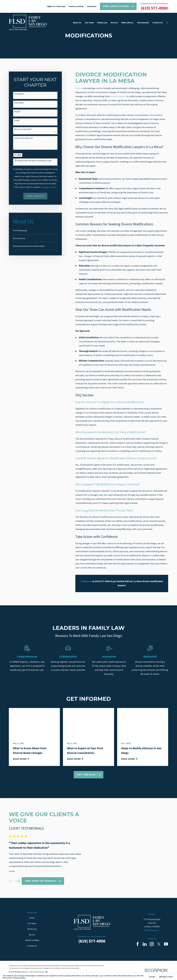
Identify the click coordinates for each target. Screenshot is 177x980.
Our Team (32, 923)
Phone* (17, 112)
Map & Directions (152, 930)
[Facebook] (138, 944)
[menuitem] (35, 231)
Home (32, 918)
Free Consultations (118, 6)
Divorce (79, 88)
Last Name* (19, 103)
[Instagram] (152, 944)
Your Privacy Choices (38, 972)
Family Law (32, 929)
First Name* (19, 94)
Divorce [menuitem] (114, 23)
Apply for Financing (56, 6)
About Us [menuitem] (77, 23)
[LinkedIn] (145, 944)
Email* (17, 120)
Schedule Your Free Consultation (154, 3)
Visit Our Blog (88, 775)
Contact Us (32, 946)
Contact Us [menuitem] (158, 23)
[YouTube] (166, 944)
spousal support (118, 96)
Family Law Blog (76, 6)
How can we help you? (24, 138)
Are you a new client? (23, 129)
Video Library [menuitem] (127, 23)
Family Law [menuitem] (102, 23)
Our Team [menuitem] (89, 23)
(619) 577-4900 (154, 8)
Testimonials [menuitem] (143, 23)
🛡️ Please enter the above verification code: (33, 161)
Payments (92, 6)
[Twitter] (159, 944)
